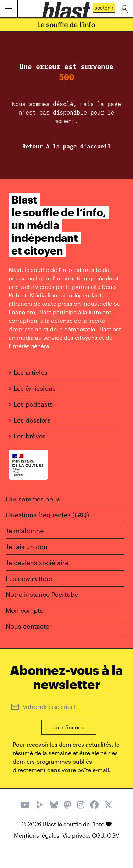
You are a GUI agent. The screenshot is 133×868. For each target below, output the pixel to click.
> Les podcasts (31, 404)
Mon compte (24, 610)
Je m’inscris (69, 727)
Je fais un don (27, 547)
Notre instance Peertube (42, 594)
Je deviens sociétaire (37, 563)
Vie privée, (77, 835)
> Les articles (28, 372)
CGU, (99, 835)
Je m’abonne (25, 531)
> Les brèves (27, 436)
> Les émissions (32, 388)
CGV (113, 835)
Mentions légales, (38, 835)
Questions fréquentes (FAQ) (47, 515)
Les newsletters (29, 578)
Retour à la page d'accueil (67, 146)
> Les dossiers (30, 420)
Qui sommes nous (33, 499)
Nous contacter (29, 626)
